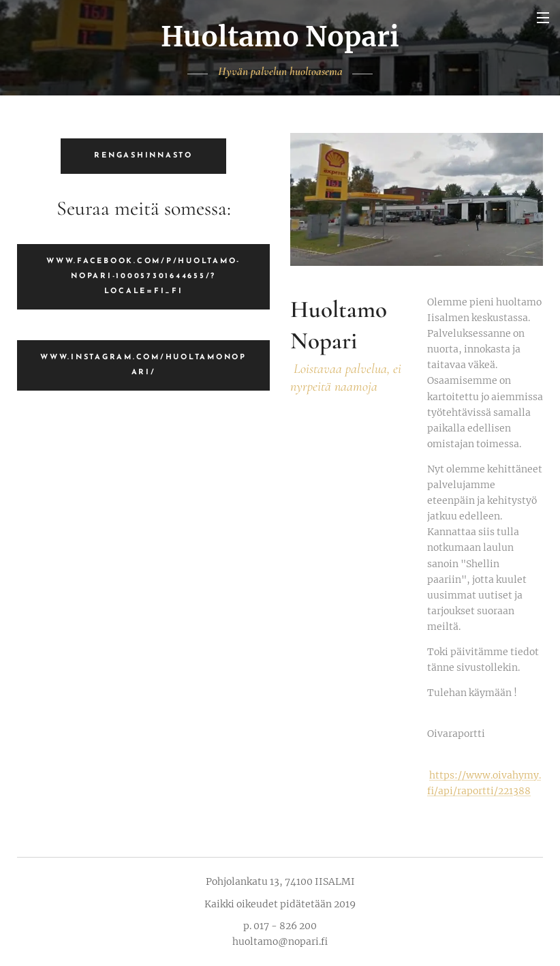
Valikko (543, 18)
